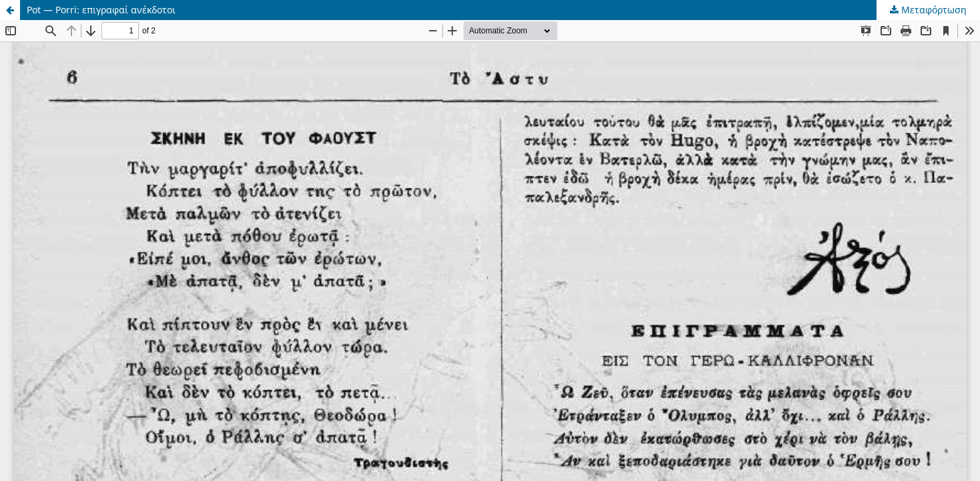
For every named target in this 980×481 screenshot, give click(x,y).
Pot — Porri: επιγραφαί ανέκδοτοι (101, 10)
